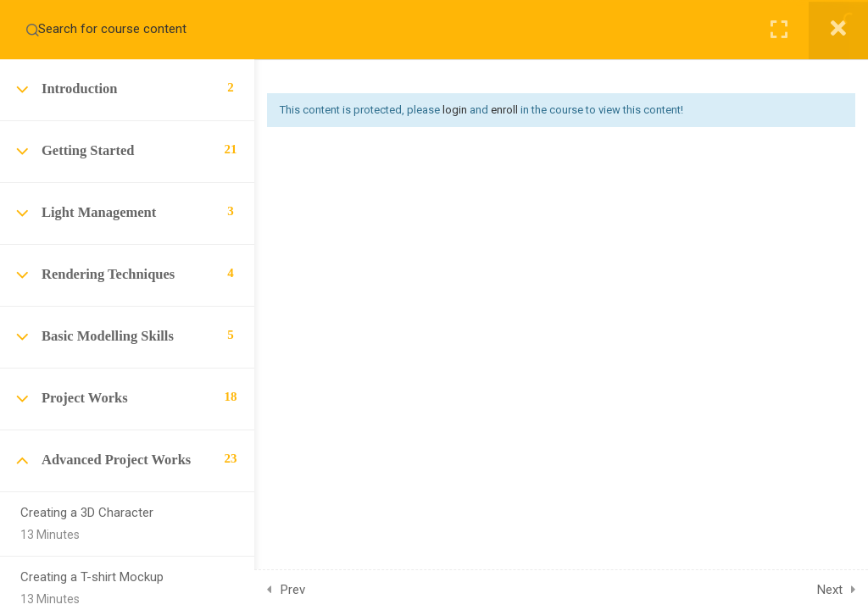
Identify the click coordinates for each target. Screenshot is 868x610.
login (455, 110)
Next (830, 590)
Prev (293, 590)
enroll (504, 110)
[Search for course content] (32, 30)
